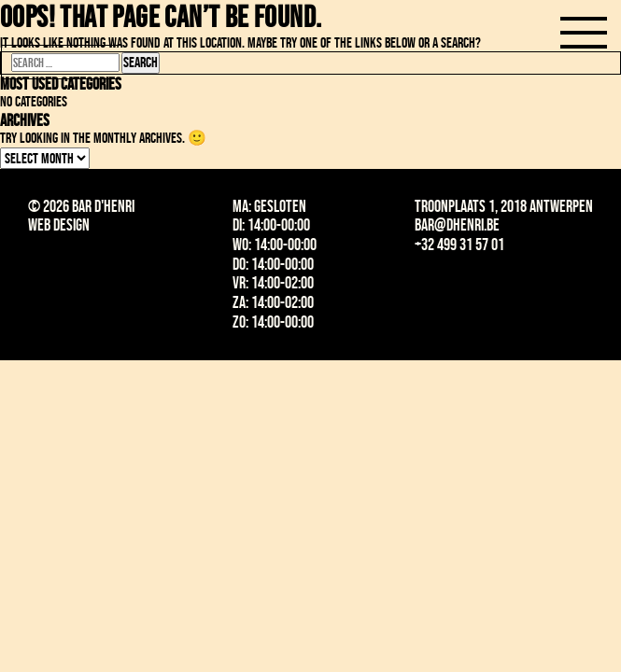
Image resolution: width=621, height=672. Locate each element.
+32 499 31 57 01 (459, 245)
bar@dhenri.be (457, 225)
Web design (59, 225)
